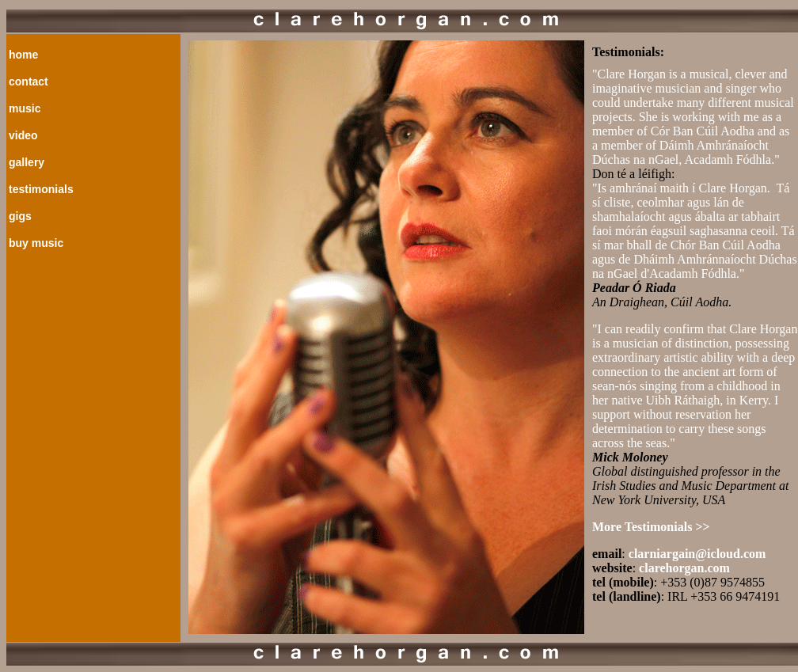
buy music (36, 243)
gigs (20, 216)
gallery (27, 162)
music (25, 108)
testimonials (41, 189)
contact (28, 82)
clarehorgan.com (684, 568)
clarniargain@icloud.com (697, 554)
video (23, 135)
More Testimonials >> (651, 527)
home (23, 55)
